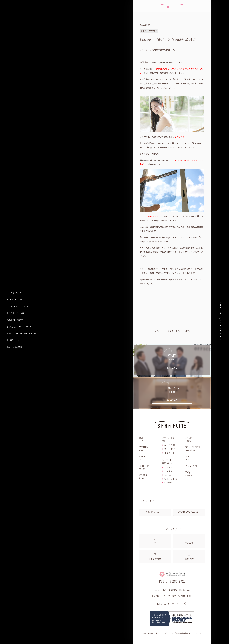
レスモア (169, 471)
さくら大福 (191, 466)
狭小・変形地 (171, 479)
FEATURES (15, 313)
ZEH (140, 495)
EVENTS (16, 300)
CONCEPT (18, 306)
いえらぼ (169, 467)
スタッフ (155, 512)
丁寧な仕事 (170, 453)
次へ (188, 331)
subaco (168, 475)
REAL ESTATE (22, 333)
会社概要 (189, 512)
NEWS (14, 293)
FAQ (15, 347)
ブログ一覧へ (172, 331)
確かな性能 (170, 445)
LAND (195, 439)
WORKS (15, 320)
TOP (149, 439)
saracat (168, 483)
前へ (157, 331)
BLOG (13, 340)
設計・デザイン (172, 449)
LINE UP (19, 327)
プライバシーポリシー (148, 501)
